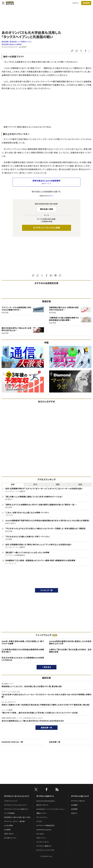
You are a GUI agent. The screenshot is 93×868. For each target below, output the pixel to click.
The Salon (40, 834)
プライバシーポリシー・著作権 (14, 821)
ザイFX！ (39, 821)
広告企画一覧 (55, 742)
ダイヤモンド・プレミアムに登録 (46, 228)
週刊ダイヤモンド (42, 805)
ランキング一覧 (47, 590)
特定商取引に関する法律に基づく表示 (17, 817)
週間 (58, 484)
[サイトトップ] (9, 3)
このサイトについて (11, 801)
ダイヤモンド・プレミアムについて (15, 805)
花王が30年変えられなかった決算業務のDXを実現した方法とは (23, 659)
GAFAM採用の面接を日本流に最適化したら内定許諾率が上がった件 (70, 643)
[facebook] (46, 790)
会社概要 (74, 805)
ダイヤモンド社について (80, 796)
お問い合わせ (9, 834)
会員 (80, 484)
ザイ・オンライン (42, 817)
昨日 (35, 484)
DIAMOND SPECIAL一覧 (12, 742)
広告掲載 (7, 830)
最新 (13, 484)
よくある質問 (8, 826)
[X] (36, 790)
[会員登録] (86, 3)
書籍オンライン (42, 813)
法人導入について (10, 838)
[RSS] (57, 790)
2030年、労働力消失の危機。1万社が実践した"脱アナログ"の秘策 (23, 643)
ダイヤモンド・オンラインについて (17, 796)
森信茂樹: (17, 42)
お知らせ (74, 813)
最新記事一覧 (46, 728)
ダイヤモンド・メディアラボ (45, 850)
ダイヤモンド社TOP (78, 801)
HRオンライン (41, 838)
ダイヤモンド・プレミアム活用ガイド (16, 809)
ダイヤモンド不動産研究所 (46, 826)
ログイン (76, 3)
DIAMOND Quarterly (44, 830)
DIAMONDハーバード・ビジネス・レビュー (51, 809)
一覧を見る (47, 667)
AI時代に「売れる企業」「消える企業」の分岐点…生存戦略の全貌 (70, 651)
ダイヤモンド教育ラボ (44, 846)
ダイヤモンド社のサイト (45, 796)
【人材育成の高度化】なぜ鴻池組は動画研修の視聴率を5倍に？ (23, 651)
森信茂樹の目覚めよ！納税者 (12, 44)
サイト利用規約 (9, 813)
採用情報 (74, 809)
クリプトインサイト (43, 842)
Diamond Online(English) (46, 801)
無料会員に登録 (47, 209)
